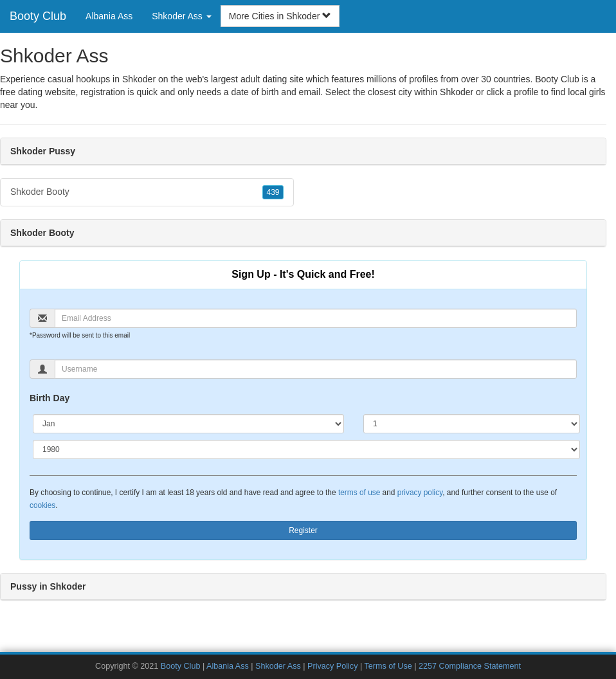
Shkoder (457, 92)
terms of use (359, 493)
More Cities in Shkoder (280, 16)
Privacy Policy (332, 666)
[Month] (188, 424)
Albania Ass (109, 16)
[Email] (316, 318)
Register (303, 530)
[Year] (306, 449)
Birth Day (50, 398)
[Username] (316, 369)
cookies (42, 505)
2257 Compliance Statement (470, 666)
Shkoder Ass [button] (182, 16)
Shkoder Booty (147, 192)
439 (273, 192)
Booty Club (38, 16)
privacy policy (420, 493)
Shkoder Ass (278, 666)
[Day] (472, 424)
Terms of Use (388, 666)
